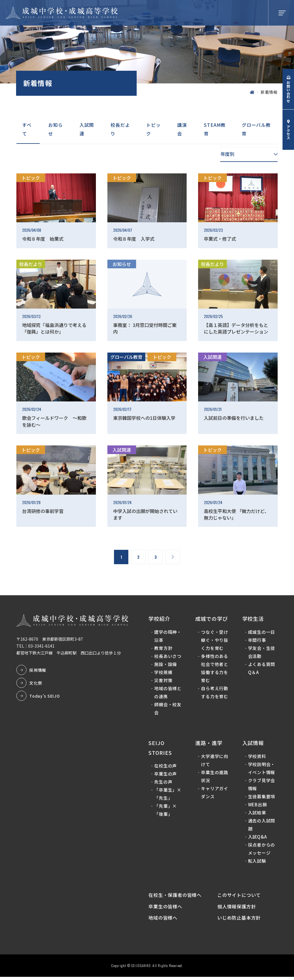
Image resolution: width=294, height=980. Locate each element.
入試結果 (257, 813)
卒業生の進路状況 (215, 777)
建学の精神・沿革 (169, 637)
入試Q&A (257, 837)
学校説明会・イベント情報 (261, 769)
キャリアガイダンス (215, 793)
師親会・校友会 (169, 709)
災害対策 (164, 681)
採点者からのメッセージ (261, 849)
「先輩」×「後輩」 (166, 811)
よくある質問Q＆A (261, 669)
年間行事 (257, 641)
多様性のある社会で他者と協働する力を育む (215, 669)
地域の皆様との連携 (169, 693)
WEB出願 (257, 805)
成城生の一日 (261, 632)
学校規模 (164, 673)
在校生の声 (166, 766)
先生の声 (164, 783)
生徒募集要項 (261, 797)
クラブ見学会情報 (261, 785)
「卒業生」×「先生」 (169, 795)
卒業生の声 (166, 775)
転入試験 (257, 861)
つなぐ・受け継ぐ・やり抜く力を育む (215, 641)
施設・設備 (166, 665)
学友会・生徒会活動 (261, 653)
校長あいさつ (169, 657)
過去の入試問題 (261, 825)
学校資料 (257, 757)
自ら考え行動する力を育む (215, 693)
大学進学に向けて (215, 761)
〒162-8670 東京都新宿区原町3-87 (51, 640)
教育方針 (164, 649)
